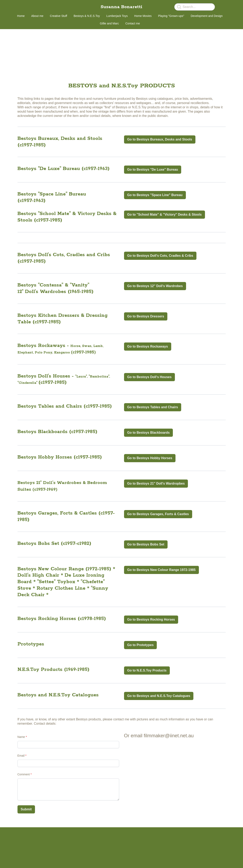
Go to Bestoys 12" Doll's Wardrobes (155, 286)
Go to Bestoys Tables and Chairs (153, 407)
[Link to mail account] (219, 7)
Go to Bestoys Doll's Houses (149, 377)
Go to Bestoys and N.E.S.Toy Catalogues (159, 696)
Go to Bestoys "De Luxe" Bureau (153, 170)
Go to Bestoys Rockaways (148, 346)
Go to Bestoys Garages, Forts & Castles (158, 514)
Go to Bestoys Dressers (146, 316)
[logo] (121, 7)
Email (21, 756)
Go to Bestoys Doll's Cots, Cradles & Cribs (160, 256)
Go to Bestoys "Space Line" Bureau (155, 195)
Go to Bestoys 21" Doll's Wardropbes (156, 483)
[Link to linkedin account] (231, 7)
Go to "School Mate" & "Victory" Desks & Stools (165, 215)
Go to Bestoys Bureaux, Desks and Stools (160, 139)
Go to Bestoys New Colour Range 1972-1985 (161, 570)
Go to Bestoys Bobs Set (146, 544)
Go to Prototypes (141, 645)
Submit (26, 809)
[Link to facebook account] (225, 7)
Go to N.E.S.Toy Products (147, 670)
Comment (24, 774)
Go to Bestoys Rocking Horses (151, 619)
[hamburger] (13, 7)
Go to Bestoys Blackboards (149, 433)
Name (21, 737)
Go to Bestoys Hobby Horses (150, 458)
